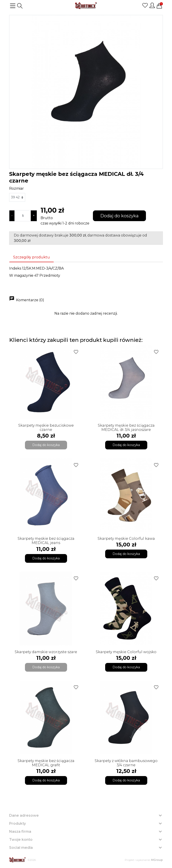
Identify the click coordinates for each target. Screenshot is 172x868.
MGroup (157, 860)
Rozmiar (16, 188)
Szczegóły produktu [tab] (32, 257)
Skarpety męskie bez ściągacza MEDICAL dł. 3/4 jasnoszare (126, 428)
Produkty (17, 823)
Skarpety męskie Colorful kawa (126, 539)
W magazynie (21, 275)
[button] (20, 6)
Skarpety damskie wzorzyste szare (46, 652)
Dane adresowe (24, 815)
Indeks (15, 268)
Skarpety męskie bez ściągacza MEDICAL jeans (46, 541)
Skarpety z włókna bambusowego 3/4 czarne (126, 763)
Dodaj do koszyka (119, 216)
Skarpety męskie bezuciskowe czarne (46, 428)
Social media (21, 848)
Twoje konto (21, 840)
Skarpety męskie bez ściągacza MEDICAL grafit (46, 763)
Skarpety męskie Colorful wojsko (126, 652)
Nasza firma (20, 832)
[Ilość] (23, 216)
